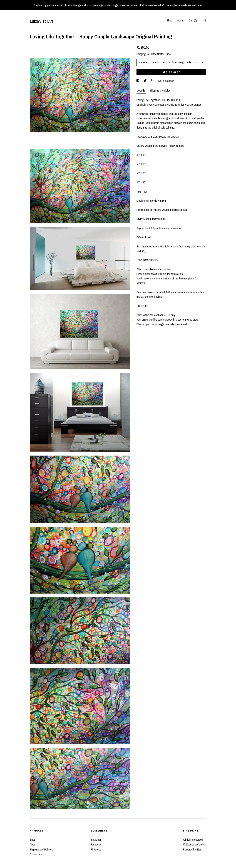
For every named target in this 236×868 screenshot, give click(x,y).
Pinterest (96, 849)
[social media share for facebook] (138, 81)
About (180, 20)
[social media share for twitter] (146, 81)
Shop (169, 20)
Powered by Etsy (192, 849)
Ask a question (166, 81)
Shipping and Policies (41, 849)
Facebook (96, 844)
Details (141, 90)
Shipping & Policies (160, 90)
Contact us (36, 854)
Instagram (96, 840)
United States (157, 54)
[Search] (205, 21)
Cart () (193, 20)
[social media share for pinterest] (153, 81)
